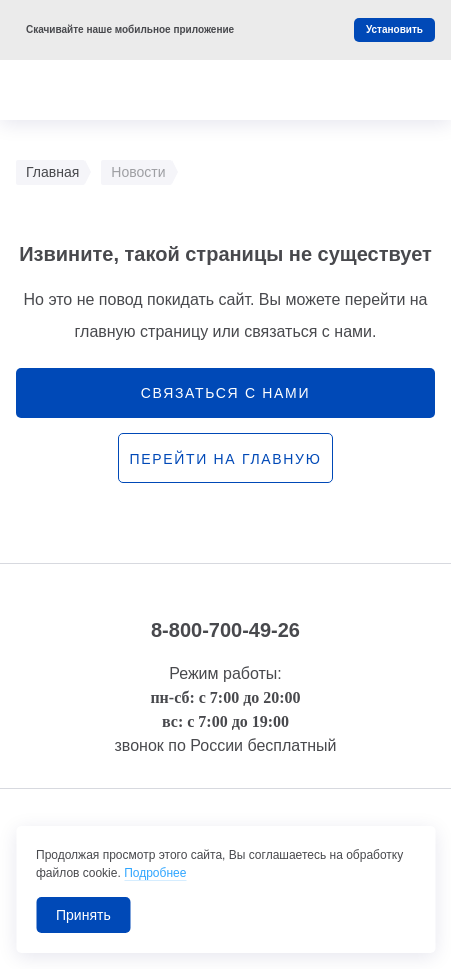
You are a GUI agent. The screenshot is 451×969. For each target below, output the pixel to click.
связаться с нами (225, 393)
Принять (83, 915)
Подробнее (155, 873)
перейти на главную (225, 459)
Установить (394, 29)
